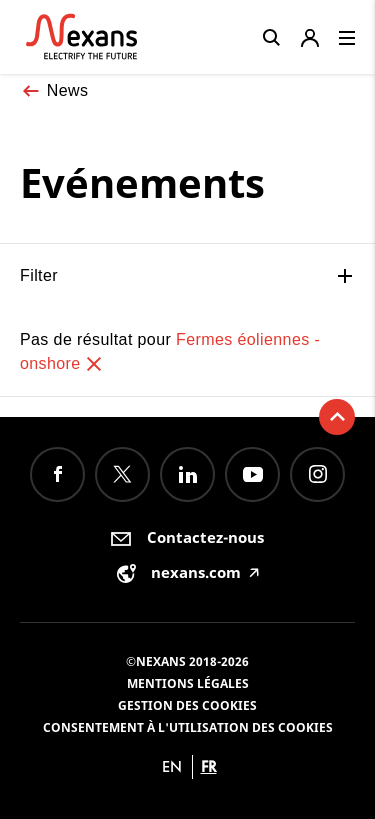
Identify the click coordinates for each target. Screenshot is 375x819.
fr (209, 766)
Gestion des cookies (187, 705)
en (172, 766)
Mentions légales (188, 683)
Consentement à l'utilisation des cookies (188, 727)
